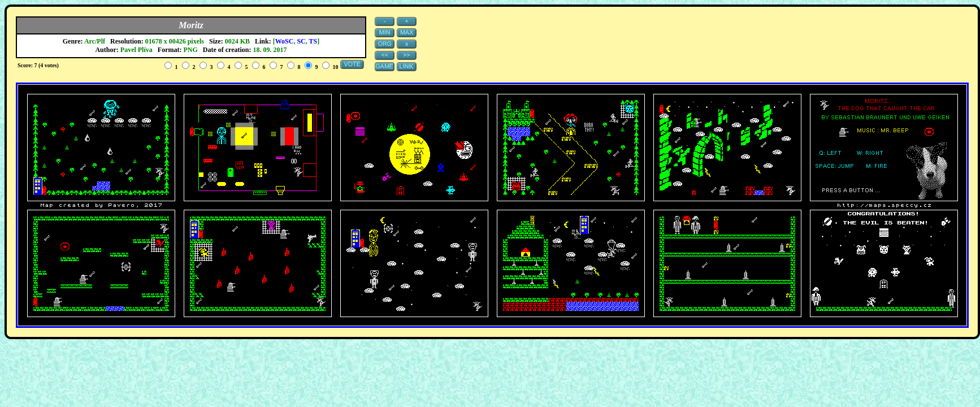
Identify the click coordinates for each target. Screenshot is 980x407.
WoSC (285, 41)
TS (313, 41)
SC (301, 41)
